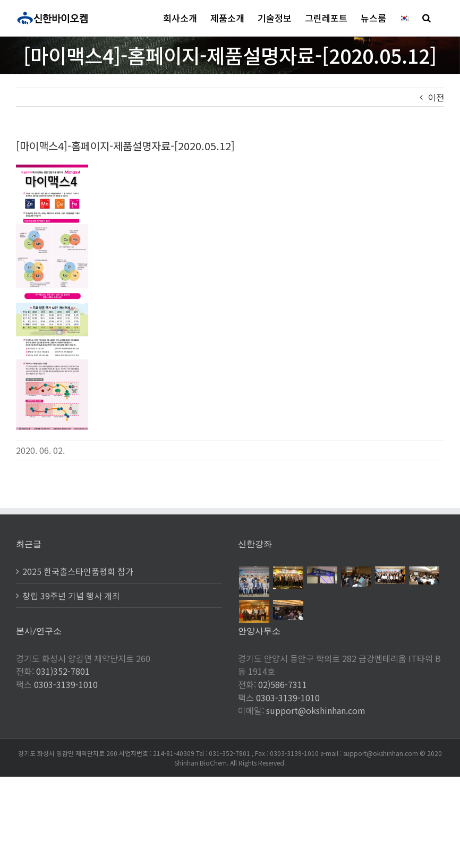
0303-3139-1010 (66, 684)
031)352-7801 (63, 671)
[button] (427, 18)
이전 (436, 97)
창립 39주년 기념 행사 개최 (71, 596)
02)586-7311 (283, 684)
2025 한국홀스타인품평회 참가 (78, 571)
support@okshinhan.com (316, 710)
